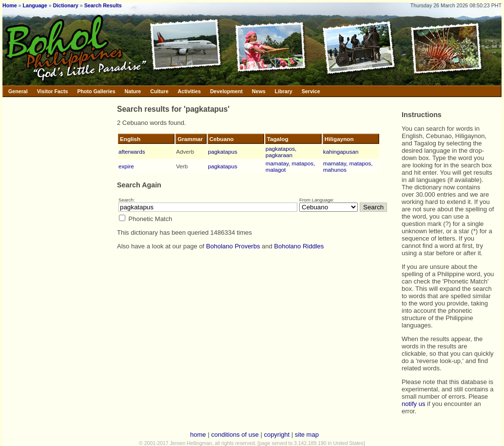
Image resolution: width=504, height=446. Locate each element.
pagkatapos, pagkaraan (281, 152)
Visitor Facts (53, 91)
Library (284, 91)
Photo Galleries (96, 91)
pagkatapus (223, 152)
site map (307, 435)
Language (35, 5)
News (259, 91)
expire (126, 166)
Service (311, 91)
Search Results (103, 5)
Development (226, 91)
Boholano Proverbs (233, 246)
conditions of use (235, 435)
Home (10, 5)
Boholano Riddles (299, 246)
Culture (159, 91)
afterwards (132, 152)
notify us (413, 404)
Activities (189, 91)
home (198, 435)
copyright (277, 435)
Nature (133, 91)
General (18, 91)
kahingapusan (341, 152)
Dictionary (66, 5)
